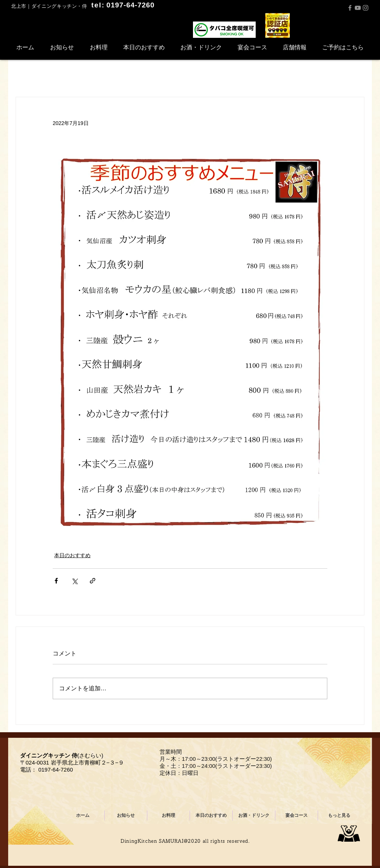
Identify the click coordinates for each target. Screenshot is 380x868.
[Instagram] (366, 8)
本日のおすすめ (72, 555)
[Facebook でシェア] (56, 581)
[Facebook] (350, 8)
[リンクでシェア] (93, 581)
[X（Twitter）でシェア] (74, 581)
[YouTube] (358, 8)
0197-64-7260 (55, 770)
